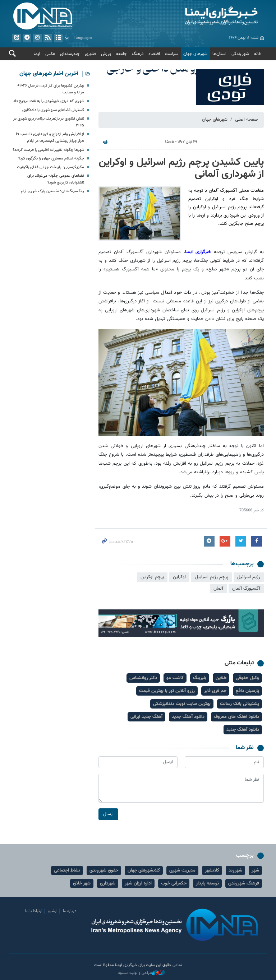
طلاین (221, 678)
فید (48, 38)
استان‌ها (219, 54)
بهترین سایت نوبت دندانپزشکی (182, 704)
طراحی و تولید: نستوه (142, 973)
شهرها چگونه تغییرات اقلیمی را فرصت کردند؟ (48, 150)
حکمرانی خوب (174, 883)
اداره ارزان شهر (138, 883)
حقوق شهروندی (104, 870)
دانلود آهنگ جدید (188, 717)
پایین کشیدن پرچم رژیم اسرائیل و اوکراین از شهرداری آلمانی (181, 168)
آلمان (218, 589)
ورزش (106, 54)
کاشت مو (175, 678)
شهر (255, 870)
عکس (50, 54)
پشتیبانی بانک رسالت (240, 704)
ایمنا (203, 16)
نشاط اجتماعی (67, 870)
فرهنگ (138, 54)
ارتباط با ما (34, 911)
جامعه (121, 54)
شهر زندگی (240, 54)
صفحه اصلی (247, 120)
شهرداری (108, 883)
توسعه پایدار (207, 883)
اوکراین (179, 577)
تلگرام (27, 38)
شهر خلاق (82, 883)
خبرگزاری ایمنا (199, 252)
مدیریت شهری (182, 870)
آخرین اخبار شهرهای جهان (49, 74)
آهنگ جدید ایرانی (146, 717)
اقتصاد (154, 54)
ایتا (17, 38)
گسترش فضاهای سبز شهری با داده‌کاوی (53, 110)
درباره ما (70, 911)
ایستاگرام (37, 38)
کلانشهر (212, 870)
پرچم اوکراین (152, 577)
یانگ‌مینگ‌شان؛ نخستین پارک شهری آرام (52, 191)
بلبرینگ (200, 678)
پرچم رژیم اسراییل (211, 577)
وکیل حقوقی (247, 678)
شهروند (235, 870)
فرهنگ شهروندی (244, 883)
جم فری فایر (215, 691)
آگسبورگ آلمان (246, 589)
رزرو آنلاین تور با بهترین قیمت (167, 691)
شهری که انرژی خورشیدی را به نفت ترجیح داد (49, 101)
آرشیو (58, 38)
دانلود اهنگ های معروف (236, 717)
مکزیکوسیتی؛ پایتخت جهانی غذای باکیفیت (50, 167)
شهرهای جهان (195, 54)
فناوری (90, 54)
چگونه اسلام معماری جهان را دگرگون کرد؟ (51, 159)
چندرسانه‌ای (70, 54)
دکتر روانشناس (143, 678)
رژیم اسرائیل (249, 577)
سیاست (172, 54)
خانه (258, 54)
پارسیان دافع (247, 691)
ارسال (108, 814)
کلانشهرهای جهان (144, 870)
